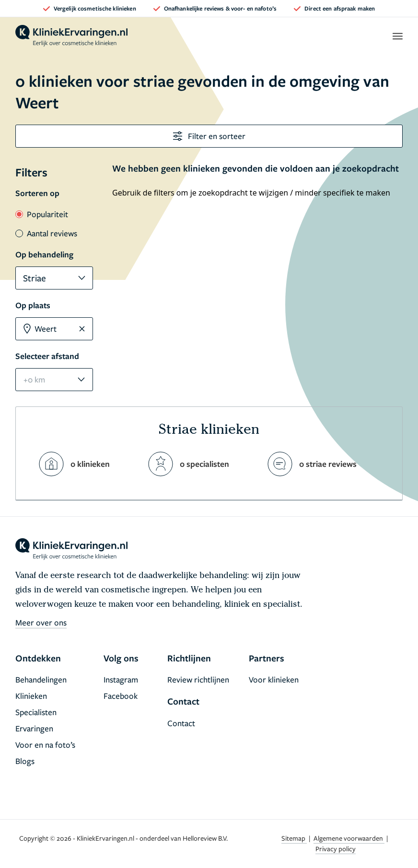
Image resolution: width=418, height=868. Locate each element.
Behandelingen (41, 679)
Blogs (25, 761)
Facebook (121, 696)
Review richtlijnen (198, 679)
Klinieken (31, 696)
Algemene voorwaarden (349, 838)
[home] (71, 36)
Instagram (121, 679)
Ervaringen (34, 728)
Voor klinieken (274, 679)
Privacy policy (336, 849)
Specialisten (36, 712)
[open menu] (397, 36)
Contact (181, 723)
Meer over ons (41, 622)
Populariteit (42, 214)
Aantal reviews (46, 233)
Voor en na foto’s (45, 745)
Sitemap (294, 838)
